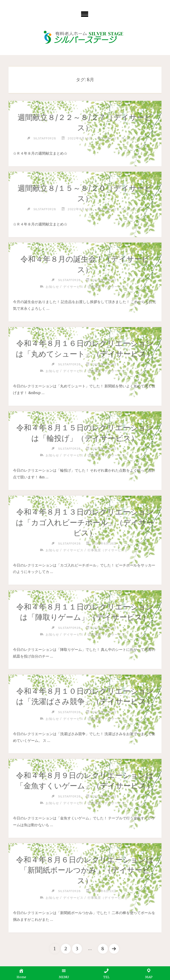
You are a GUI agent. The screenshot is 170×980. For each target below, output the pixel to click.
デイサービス (131, 138)
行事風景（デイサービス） (108, 287)
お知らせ (110, 138)
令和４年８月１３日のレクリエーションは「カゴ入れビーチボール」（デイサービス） (85, 522)
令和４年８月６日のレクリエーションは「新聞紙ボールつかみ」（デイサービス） (85, 870)
